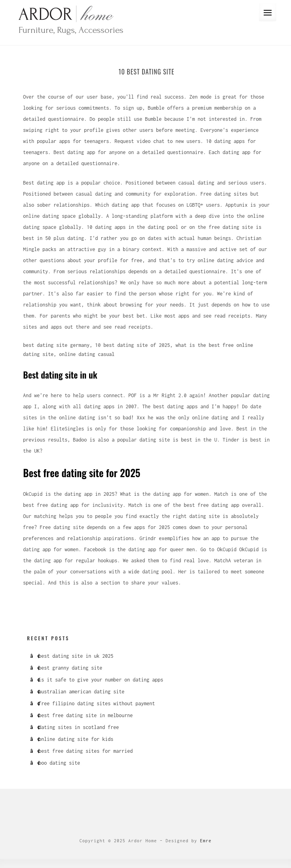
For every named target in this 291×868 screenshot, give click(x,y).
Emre (206, 841)
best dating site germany (56, 345)
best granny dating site (70, 668)
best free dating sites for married (86, 751)
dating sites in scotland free (79, 727)
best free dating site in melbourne (86, 715)
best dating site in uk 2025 (76, 656)
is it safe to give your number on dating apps (101, 680)
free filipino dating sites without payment (97, 703)
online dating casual (87, 354)
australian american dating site (81, 692)
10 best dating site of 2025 (132, 345)
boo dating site (59, 763)
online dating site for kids (76, 739)
